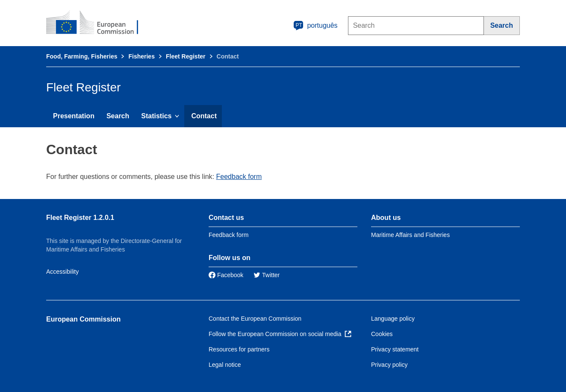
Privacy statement (395, 349)
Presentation (74, 116)
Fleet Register (186, 56)
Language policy (393, 319)
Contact (204, 116)
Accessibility (62, 272)
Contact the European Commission (255, 319)
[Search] (502, 26)
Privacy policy (389, 365)
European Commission (83, 319)
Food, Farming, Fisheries (82, 56)
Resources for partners (239, 349)
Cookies (382, 334)
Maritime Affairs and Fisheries (410, 235)
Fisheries (141, 56)
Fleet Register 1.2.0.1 (80, 218)
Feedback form (239, 177)
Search (118, 116)
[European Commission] (98, 23)
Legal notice (225, 365)
